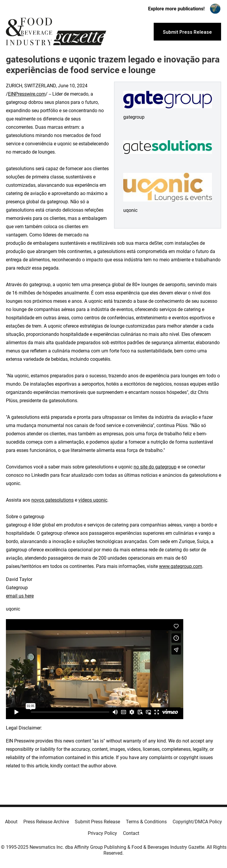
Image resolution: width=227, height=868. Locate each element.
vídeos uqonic (93, 500)
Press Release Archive (46, 822)
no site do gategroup (155, 467)
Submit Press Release (97, 822)
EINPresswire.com (27, 94)
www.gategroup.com (181, 566)
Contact (131, 833)
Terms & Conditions (146, 822)
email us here (20, 596)
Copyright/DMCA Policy (197, 822)
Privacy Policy (102, 833)
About (11, 822)
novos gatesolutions (52, 500)
